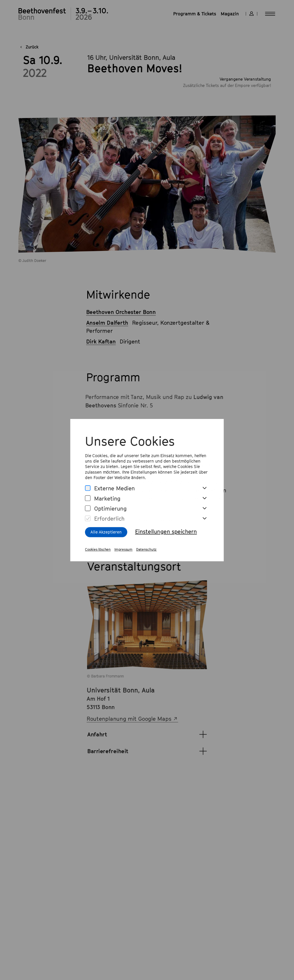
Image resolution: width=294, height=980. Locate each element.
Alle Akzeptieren (105, 533)
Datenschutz (147, 551)
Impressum (123, 551)
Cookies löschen (96, 551)
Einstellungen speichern (167, 533)
